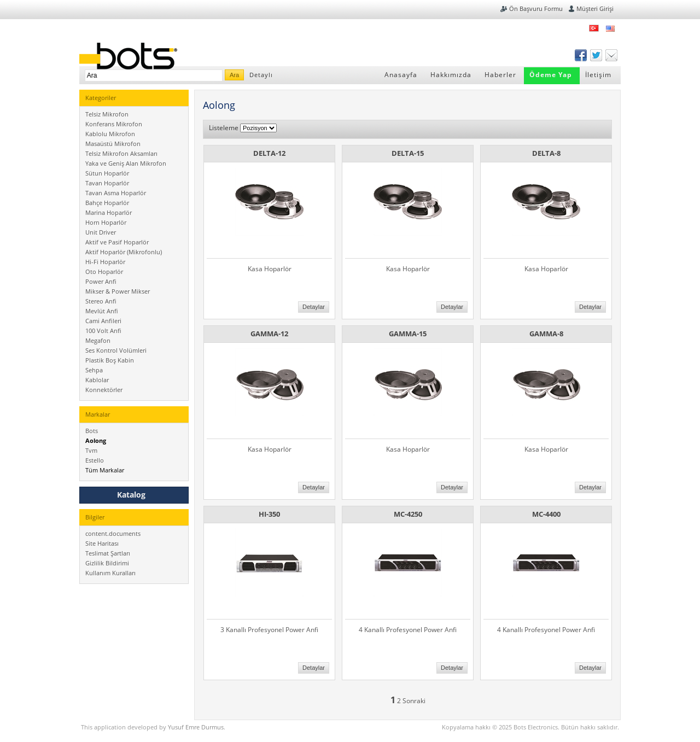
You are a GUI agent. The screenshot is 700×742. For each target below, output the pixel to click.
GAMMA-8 (546, 334)
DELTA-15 (408, 153)
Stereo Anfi (101, 301)
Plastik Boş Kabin (110, 360)
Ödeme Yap (551, 75)
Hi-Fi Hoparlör (105, 262)
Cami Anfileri (103, 321)
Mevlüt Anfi (102, 311)
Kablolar (97, 380)
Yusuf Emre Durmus (196, 727)
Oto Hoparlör (104, 271)
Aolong (96, 440)
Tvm (91, 450)
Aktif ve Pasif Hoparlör (117, 242)
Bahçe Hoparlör (107, 203)
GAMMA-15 (408, 334)
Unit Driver (101, 232)
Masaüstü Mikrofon (113, 144)
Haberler (500, 75)
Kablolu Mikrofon (110, 134)
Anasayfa (401, 75)
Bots (92, 431)
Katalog (131, 495)
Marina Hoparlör (109, 212)
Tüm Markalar (105, 470)
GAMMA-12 (269, 334)
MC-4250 (408, 514)
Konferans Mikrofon (114, 124)
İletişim (598, 75)
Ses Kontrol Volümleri (116, 350)
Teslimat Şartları (108, 553)
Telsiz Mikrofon (107, 114)
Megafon (98, 340)
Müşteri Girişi (595, 8)
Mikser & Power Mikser (118, 291)
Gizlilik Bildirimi (107, 563)
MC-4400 (546, 514)
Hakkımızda (451, 75)
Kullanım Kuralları (110, 573)
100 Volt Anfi (103, 331)
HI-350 (269, 514)
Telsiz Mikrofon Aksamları (121, 153)
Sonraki (414, 701)
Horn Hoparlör (106, 222)
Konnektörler (104, 390)
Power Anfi (101, 281)
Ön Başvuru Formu (536, 8)
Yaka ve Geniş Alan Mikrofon (126, 163)
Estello (95, 460)
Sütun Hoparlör (107, 173)
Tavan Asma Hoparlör (116, 193)
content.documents (113, 533)
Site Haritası (102, 543)
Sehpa (94, 370)
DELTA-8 (546, 153)
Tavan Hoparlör (107, 183)
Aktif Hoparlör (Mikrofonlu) (124, 252)
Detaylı (261, 75)
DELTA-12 (269, 153)
